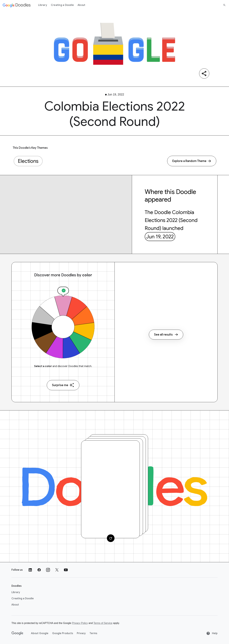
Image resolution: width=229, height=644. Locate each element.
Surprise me (63, 385)
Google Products (63, 633)
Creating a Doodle (62, 5)
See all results (166, 335)
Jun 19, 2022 (160, 237)
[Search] (224, 5)
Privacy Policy (80, 623)
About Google (40, 633)
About (81, 5)
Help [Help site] (212, 633)
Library (43, 5)
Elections (28, 161)
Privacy (81, 633)
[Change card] (111, 538)
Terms (93, 633)
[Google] (17, 633)
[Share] (204, 73)
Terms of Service (103, 623)
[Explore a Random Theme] (192, 161)
